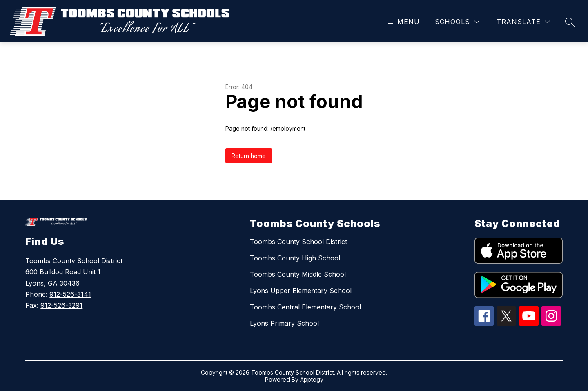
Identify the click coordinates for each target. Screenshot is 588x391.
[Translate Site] (523, 22)
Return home (249, 156)
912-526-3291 (61, 305)
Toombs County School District (298, 242)
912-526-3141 (70, 294)
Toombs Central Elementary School (305, 307)
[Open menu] (403, 22)
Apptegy (312, 379)
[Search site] (570, 22)
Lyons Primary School (284, 323)
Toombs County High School (295, 258)
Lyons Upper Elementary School (301, 291)
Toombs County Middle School (298, 274)
